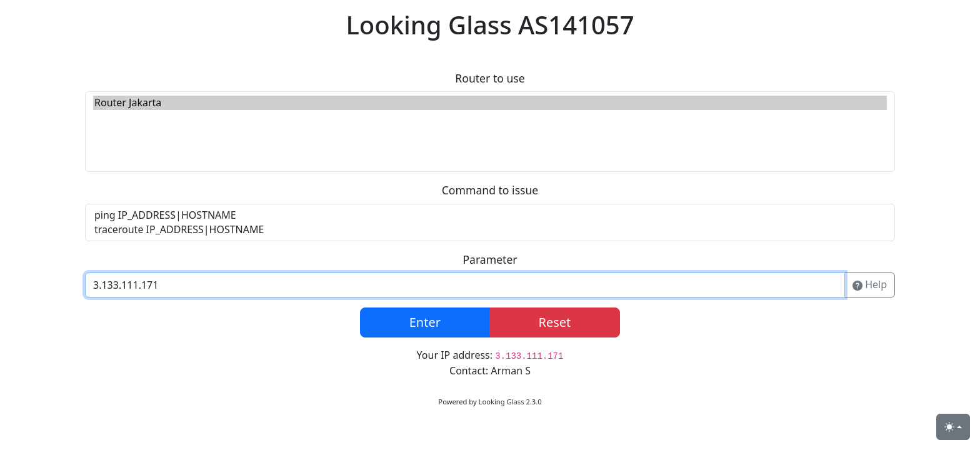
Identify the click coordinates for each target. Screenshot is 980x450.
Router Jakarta (490, 103)
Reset (554, 322)
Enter (425, 322)
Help (870, 285)
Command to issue (490, 190)
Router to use (490, 78)
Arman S (511, 371)
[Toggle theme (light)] (953, 427)
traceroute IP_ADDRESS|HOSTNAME (490, 230)
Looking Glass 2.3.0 (510, 402)
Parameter (490, 259)
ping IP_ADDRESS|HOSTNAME (490, 215)
